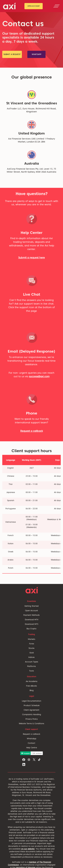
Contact (31, 743)
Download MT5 (32, 624)
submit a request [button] (12, 54)
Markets (32, 639)
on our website (28, 849)
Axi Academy (32, 681)
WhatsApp (32, 739)
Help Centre (32, 748)
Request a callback (32, 431)
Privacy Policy (32, 719)
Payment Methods (31, 615)
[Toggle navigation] (56, 6)
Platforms (31, 666)
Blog (32, 690)
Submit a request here (31, 258)
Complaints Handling (32, 714)
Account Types (32, 662)
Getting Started (31, 606)
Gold (32, 653)
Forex (32, 644)
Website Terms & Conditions (31, 723)
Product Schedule (32, 705)
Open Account (34, 6)
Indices (31, 657)
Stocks (31, 648)
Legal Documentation (31, 701)
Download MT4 (32, 620)
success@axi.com (39, 376)
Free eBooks (31, 686)
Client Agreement (31, 710)
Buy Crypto (31, 629)
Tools (31, 671)
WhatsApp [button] (37, 54)
